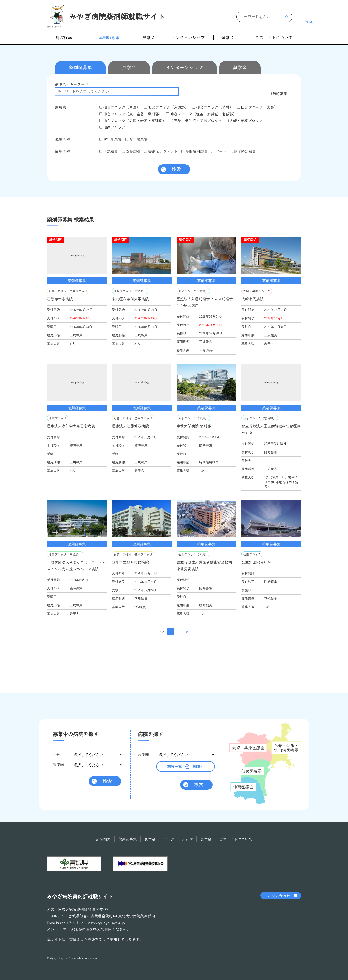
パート (219, 151)
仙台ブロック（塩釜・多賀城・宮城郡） (201, 114)
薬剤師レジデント (161, 151)
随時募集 (278, 93)
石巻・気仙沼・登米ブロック (196, 120)
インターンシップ (188, 38)
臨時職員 (131, 151)
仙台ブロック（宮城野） (166, 107)
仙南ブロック (112, 127)
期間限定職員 (243, 151)
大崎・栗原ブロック (244, 120)
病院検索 (64, 38)
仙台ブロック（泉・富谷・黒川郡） (131, 114)
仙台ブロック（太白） (257, 107)
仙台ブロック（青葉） (120, 107)
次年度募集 (111, 139)
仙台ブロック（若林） (213, 107)
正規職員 (109, 151)
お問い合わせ (279, 895)
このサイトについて (274, 38)
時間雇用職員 (194, 151)
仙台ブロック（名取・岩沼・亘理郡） (133, 120)
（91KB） (186, 767)
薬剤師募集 (109, 38)
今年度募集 (137, 139)
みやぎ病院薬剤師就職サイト (117, 16)
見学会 (149, 38)
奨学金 (228, 38)
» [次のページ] (187, 631)
